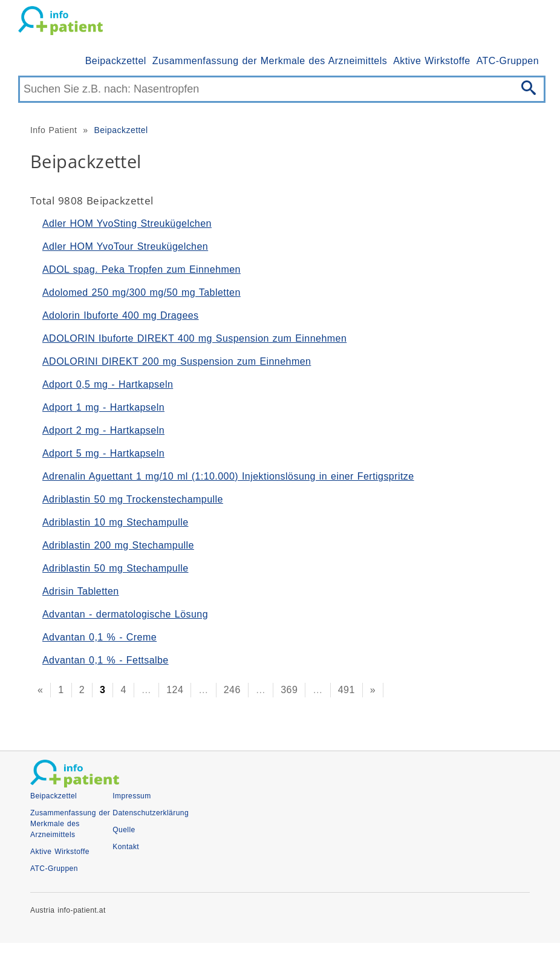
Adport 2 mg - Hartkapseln (103, 430)
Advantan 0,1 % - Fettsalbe (106, 660)
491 (347, 690)
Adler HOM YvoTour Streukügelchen (125, 246)
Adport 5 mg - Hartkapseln (103, 453)
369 (289, 690)
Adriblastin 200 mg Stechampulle (118, 545)
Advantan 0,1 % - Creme (99, 637)
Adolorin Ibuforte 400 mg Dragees (121, 315)
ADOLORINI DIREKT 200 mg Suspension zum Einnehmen (177, 361)
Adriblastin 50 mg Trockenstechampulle (133, 499)
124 (175, 690)
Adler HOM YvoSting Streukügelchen (127, 223)
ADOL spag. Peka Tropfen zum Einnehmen (142, 269)
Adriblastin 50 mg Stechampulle (116, 568)
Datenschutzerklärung (151, 813)
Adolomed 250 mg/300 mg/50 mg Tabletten (142, 292)
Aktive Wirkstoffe (432, 61)
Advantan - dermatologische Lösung (125, 614)
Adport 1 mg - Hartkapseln (103, 407)
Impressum (132, 796)
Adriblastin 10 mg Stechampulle (116, 522)
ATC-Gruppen (508, 61)
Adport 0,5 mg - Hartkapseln (108, 384)
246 (232, 690)
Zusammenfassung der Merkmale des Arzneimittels (270, 61)
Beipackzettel (116, 61)
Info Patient (54, 130)
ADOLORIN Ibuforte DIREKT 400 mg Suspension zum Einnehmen (194, 338)
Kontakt (126, 847)
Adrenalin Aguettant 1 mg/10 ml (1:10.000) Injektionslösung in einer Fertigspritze (228, 476)
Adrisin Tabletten (81, 591)
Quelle (124, 830)
